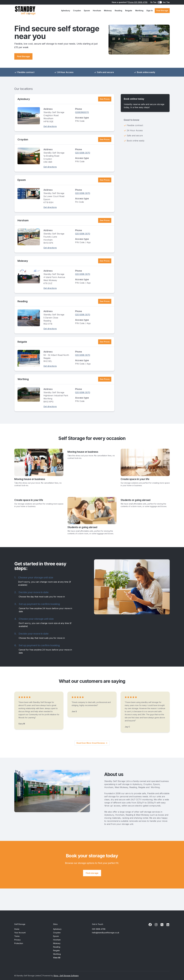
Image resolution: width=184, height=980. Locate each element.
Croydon (77, 11)
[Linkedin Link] (168, 925)
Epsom (87, 11)
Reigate (129, 11)
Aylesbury (66, 11)
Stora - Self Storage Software (66, 976)
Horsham (97, 11)
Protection (19, 943)
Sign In (150, 11)
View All (57, 958)
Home (17, 929)
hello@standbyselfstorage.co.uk (106, 933)
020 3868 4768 (99, 929)
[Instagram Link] (156, 925)
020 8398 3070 (83, 153)
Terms (17, 936)
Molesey (108, 11)
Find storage (92, 873)
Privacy (17, 940)
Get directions (50, 126)
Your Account (20, 933)
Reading (118, 11)
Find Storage (162, 11)
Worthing (139, 11)
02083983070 (82, 112)
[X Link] (162, 925)
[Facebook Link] (150, 925)
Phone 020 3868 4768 (138, 2)
